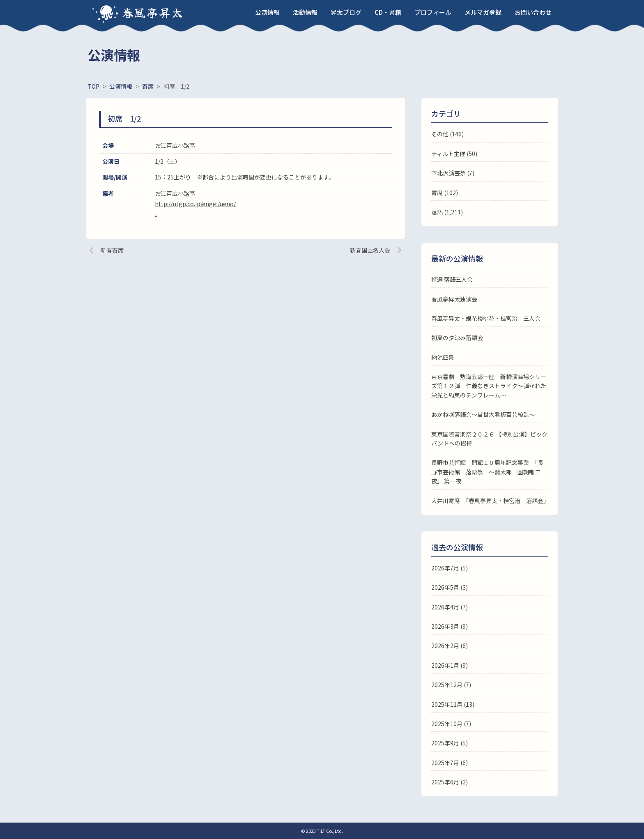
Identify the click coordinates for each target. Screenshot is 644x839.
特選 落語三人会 (452, 279)
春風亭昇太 (153, 12)
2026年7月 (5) (450, 568)
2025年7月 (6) (450, 763)
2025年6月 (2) (450, 782)
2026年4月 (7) (450, 607)
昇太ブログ (346, 12)
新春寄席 (112, 250)
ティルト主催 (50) (454, 154)
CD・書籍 (388, 12)
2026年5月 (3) (450, 587)
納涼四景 (443, 357)
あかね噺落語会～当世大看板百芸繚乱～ (483, 414)
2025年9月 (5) (450, 743)
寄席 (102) (445, 193)
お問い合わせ (533, 12)
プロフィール (433, 12)
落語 (437, 212)
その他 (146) (447, 134)
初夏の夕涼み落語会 (457, 338)
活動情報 (305, 12)
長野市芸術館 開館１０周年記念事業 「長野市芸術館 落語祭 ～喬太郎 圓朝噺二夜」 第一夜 (487, 472)
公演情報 (267, 12)
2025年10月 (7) (451, 724)
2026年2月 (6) (450, 646)
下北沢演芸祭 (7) (453, 173)
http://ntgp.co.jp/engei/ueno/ (195, 204)
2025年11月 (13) (453, 704)
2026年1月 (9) (450, 665)
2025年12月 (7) (451, 685)
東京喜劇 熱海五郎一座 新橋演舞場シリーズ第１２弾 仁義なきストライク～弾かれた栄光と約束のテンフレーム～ (489, 386)
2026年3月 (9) (450, 626)
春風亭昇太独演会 (454, 299)
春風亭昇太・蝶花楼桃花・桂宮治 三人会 (486, 318)
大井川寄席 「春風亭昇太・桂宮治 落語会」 (490, 501)
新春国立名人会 (370, 250)
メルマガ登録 (483, 12)
